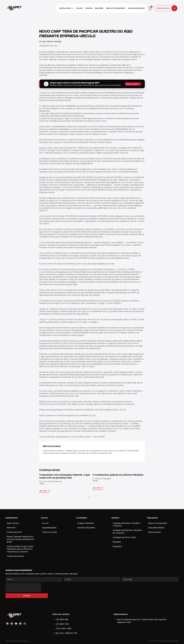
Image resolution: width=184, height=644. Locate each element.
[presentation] (23, 588)
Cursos (79, 8)
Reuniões (99, 8)
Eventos (89, 8)
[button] (87, 497)
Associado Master (136, 8)
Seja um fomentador (116, 8)
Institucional (66, 8)
